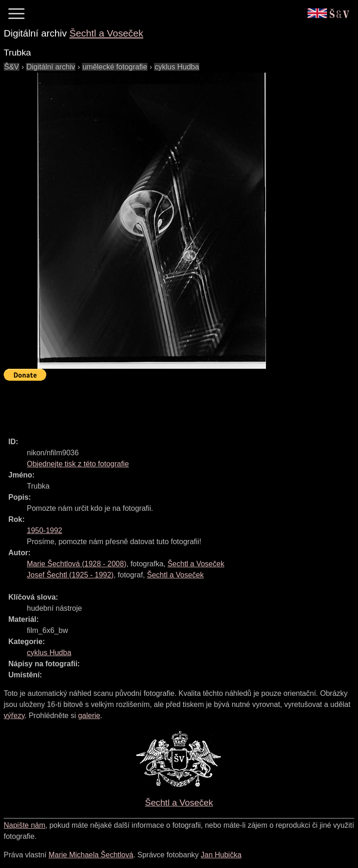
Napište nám (25, 825)
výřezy (14, 716)
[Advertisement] (172, 405)
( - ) (77, 564)
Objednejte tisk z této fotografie (78, 464)
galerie (89, 716)
